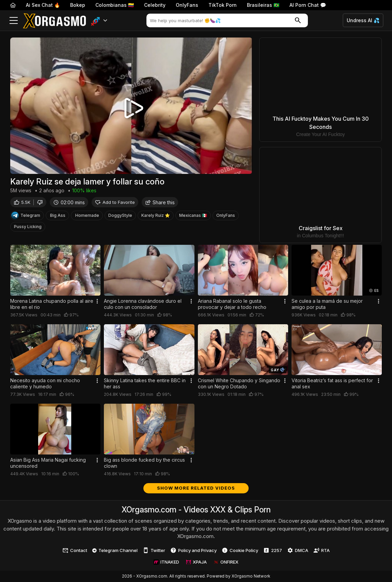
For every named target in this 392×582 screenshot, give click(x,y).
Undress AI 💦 (363, 20)
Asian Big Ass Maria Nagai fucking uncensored (48, 463)
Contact (75, 550)
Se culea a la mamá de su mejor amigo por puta (327, 304)
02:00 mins (69, 203)
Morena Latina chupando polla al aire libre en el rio (52, 304)
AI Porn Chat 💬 (308, 5)
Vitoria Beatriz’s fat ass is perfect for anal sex (332, 383)
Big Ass (58, 216)
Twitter (154, 550)
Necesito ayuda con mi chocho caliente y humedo (45, 383)
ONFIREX (226, 562)
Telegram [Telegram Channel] (26, 217)
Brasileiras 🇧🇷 (263, 5)
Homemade (87, 216)
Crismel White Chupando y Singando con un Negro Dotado (239, 383)
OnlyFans (187, 5)
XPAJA (196, 562)
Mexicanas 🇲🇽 (193, 216)
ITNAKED (166, 562)
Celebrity (155, 5)
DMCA (298, 550)
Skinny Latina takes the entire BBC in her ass (145, 383)
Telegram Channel (115, 550)
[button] (99, 21)
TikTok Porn (223, 5)
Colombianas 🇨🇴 (115, 5)
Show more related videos (196, 488)
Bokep (78, 5)
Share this (160, 203)
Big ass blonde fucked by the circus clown (144, 463)
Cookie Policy (240, 550)
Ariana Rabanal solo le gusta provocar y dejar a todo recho (232, 304)
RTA (322, 550)
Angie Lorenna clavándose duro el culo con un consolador (143, 304)
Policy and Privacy (193, 550)
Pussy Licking (28, 228)
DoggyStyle (120, 216)
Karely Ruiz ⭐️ (156, 216)
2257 (273, 550)
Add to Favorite (115, 203)
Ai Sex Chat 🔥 (43, 5)
